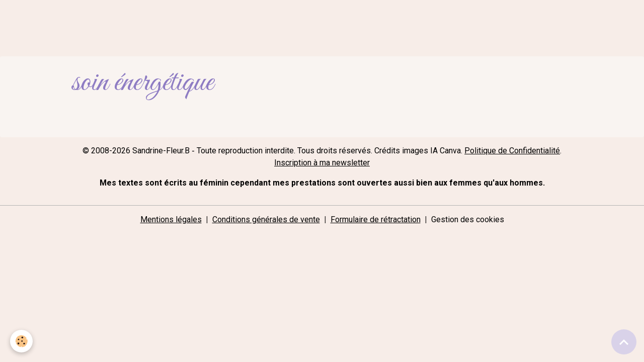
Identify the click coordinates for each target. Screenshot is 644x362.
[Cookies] (21, 341)
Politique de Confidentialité (512, 151)
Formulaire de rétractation (376, 219)
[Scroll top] (624, 342)
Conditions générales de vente (266, 219)
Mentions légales (171, 219)
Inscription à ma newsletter (322, 163)
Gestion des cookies (468, 219)
